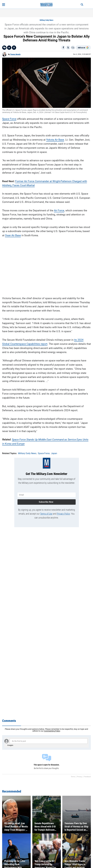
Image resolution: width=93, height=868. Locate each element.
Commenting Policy (52, 731)
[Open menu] (4, 5)
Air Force (59, 210)
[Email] (73, 48)
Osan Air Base (13, 235)
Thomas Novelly (15, 54)
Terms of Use (46, 514)
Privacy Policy (63, 514)
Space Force (9, 119)
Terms (73, 777)
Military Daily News (46, 20)
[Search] (82, 5)
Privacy (79, 777)
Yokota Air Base (55, 140)
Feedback (87, 777)
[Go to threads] (4, 48)
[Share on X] (68, 48)
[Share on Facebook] (63, 48)
